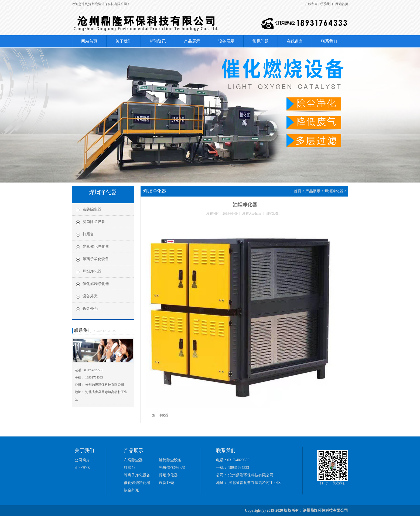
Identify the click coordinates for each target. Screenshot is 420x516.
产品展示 (192, 41)
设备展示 (226, 41)
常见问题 (261, 41)
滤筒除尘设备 (94, 222)
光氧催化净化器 (96, 247)
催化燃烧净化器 (96, 284)
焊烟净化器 (92, 271)
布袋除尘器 (92, 209)
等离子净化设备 (96, 259)
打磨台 (88, 234)
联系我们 (326, 4)
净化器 (163, 415)
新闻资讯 (158, 41)
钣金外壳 (90, 309)
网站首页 (342, 4)
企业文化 (82, 468)
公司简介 (82, 460)
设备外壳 (90, 296)
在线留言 (311, 4)
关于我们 (124, 41)
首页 (298, 191)
